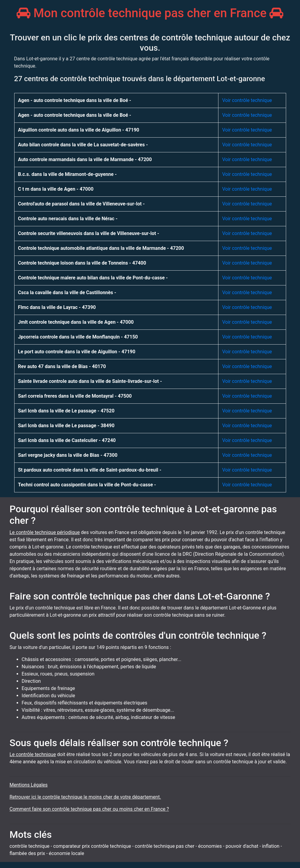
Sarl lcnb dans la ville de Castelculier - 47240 (67, 440)
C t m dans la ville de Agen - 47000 (56, 189)
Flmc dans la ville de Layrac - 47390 (57, 307)
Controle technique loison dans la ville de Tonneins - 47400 (82, 263)
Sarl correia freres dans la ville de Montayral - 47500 (75, 396)
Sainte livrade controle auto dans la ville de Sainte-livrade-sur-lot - (90, 381)
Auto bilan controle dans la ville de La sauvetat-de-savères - (83, 145)
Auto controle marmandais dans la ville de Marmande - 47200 (85, 159)
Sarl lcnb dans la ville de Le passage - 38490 (66, 426)
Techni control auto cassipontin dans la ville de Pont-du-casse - (87, 485)
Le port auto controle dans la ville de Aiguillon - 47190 (77, 352)
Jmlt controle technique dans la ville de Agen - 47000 (76, 322)
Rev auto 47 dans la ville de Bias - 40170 (62, 366)
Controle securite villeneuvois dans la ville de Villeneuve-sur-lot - (89, 233)
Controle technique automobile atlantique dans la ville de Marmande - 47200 (101, 248)
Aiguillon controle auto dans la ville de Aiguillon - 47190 (79, 130)
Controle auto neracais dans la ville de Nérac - (68, 219)
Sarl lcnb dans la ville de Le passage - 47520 (66, 411)
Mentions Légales (29, 785)
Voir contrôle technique (247, 100)
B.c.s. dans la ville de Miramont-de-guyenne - (68, 174)
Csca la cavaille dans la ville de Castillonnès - (67, 293)
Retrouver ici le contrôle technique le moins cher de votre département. (85, 797)
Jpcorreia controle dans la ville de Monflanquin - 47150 (78, 337)
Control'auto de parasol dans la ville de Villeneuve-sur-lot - (82, 204)
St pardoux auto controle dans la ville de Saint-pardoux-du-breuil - (90, 470)
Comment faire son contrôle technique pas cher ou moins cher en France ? (89, 809)
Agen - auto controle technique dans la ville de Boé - (75, 100)
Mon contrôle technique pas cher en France (150, 13)
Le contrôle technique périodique (45, 532)
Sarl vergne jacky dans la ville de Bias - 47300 (68, 455)
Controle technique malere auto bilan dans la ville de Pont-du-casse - (93, 278)
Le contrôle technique (33, 754)
